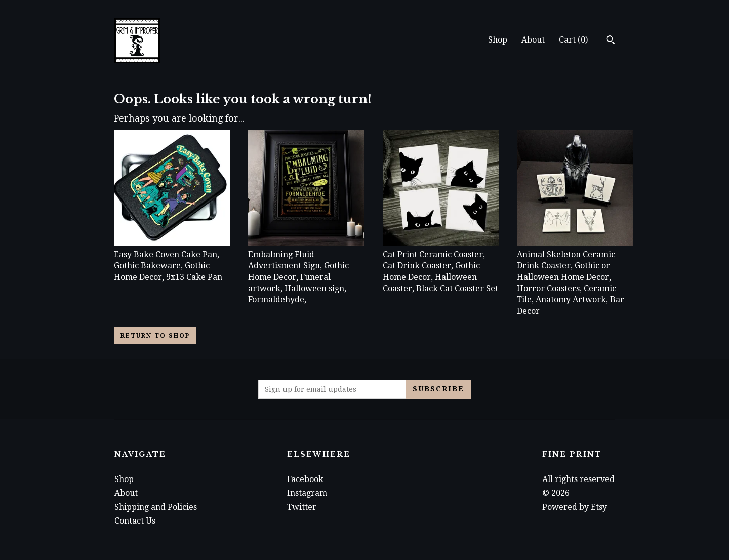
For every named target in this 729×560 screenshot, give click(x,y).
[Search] (611, 41)
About (533, 40)
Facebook (305, 479)
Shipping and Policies (156, 507)
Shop (498, 40)
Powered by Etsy (575, 507)
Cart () (573, 40)
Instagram (307, 493)
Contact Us (135, 521)
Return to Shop (155, 336)
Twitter (302, 507)
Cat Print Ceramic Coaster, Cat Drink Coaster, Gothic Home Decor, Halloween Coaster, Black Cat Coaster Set (441, 266)
